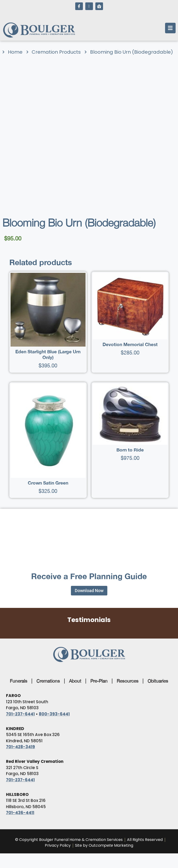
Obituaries (158, 681)
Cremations (48, 681)
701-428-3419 (20, 747)
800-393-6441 (54, 714)
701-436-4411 (20, 813)
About (75, 681)
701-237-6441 (20, 714)
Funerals (19, 681)
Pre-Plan (99, 681)
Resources (128, 681)
